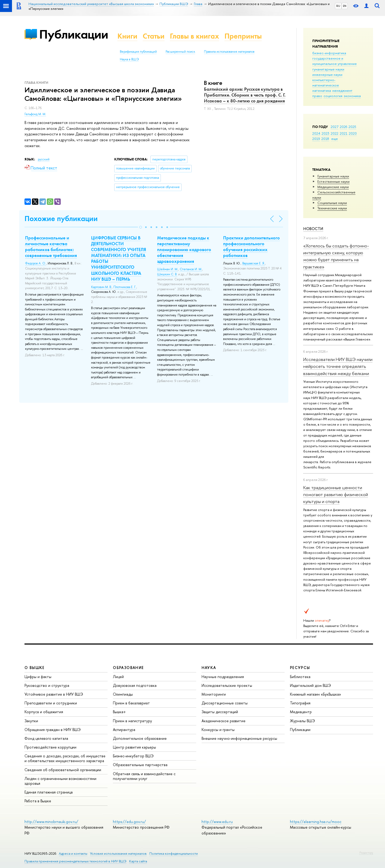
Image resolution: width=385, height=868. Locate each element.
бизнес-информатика (329, 53)
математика (322, 90)
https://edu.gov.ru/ (129, 822)
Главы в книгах (194, 36)
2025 (352, 127)
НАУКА (209, 668)
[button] (141, 227)
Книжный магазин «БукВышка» (316, 694)
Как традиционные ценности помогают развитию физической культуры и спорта (336, 495)
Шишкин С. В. (167, 274)
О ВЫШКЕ (35, 668)
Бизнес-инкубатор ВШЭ (133, 756)
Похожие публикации (61, 219)
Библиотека (300, 677)
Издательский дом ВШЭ (310, 685)
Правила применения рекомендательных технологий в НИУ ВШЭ (75, 861)
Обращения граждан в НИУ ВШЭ (53, 730)
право (317, 96)
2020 (353, 133)
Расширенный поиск (180, 52)
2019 (316, 139)
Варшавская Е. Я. (254, 263)
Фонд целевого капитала (46, 738)
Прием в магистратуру (132, 721)
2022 (335, 133)
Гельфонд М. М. (35, 114)
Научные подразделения (223, 677)
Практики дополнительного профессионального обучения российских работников (251, 247)
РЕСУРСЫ (300, 668)
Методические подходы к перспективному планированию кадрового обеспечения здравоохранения (184, 250)
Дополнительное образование (140, 738)
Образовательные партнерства (140, 765)
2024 (316, 133)
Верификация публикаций (138, 52)
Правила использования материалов (229, 52)
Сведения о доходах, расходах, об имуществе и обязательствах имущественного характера (65, 758)
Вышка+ (119, 712)
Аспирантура (124, 730)
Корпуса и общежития (44, 712)
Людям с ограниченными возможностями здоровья (60, 781)
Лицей (118, 677)
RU (338, 6)
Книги (127, 36)
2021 (344, 133)
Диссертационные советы (225, 703)
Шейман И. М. (168, 269)
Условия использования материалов (118, 854)
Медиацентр (301, 712)
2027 (335, 127)
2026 (343, 127)
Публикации (74, 34)
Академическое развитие (224, 721)
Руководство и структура (47, 685)
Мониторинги (214, 694)
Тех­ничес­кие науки (332, 208)
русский (44, 159)
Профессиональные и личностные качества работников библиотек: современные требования (51, 247)
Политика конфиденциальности (174, 854)
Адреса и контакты (73, 854)
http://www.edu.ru (217, 822)
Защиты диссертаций (220, 712)
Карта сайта (138, 861)
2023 (325, 133)
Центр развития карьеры (134, 747)
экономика (352, 96)
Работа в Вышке (38, 801)
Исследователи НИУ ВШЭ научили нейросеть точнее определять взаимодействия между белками (338, 366)
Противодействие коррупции (50, 747)
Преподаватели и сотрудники (51, 703)
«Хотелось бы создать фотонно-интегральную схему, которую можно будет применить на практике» (336, 256)
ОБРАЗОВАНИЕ (128, 668)
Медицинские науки (333, 187)
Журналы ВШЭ (302, 721)
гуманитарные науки (328, 69)
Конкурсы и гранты (218, 730)
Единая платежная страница (49, 792)
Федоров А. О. (36, 263)
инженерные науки (327, 74)
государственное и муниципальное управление (335, 61)
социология (333, 96)
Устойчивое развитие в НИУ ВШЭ (54, 694)
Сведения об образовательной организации (63, 770)
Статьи (154, 36)
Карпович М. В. (101, 287)
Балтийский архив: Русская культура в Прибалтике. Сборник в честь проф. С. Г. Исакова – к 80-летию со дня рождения (245, 95)
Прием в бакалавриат (131, 703)
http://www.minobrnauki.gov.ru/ (51, 822)
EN (345, 6)
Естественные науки (333, 181)
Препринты (243, 36)
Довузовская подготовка (135, 685)
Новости (313, 229)
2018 (325, 139)
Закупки (31, 721)
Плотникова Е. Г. (125, 287)
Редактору (366, 853)
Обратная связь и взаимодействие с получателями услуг (144, 776)
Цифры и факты (38, 677)
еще (335, 139)
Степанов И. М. (191, 269)
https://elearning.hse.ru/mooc (316, 822)
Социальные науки (332, 203)
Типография (300, 703)
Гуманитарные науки (333, 176)
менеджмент (342, 90)
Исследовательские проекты (227, 685)
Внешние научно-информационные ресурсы (239, 738)
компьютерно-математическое (326, 82)
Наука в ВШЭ (129, 59)
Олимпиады (123, 694)
